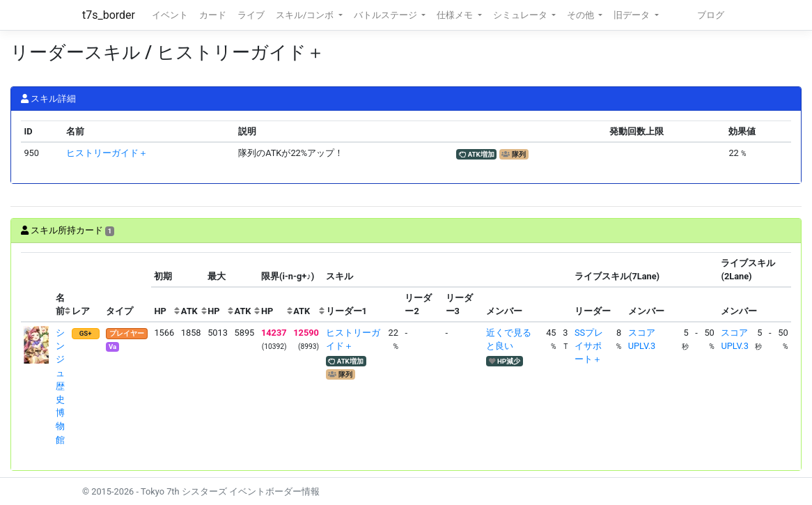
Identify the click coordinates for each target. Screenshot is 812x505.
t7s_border (109, 15)
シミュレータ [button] (521, 15)
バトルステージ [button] (387, 15)
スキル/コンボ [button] (306, 15)
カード (213, 15)
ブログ (711, 15)
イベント (170, 15)
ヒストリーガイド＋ (107, 153)
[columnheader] (37, 287)
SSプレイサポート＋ (589, 346)
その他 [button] (581, 15)
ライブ (251, 15)
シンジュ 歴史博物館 (60, 386)
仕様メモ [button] (456, 15)
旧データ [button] (633, 15)
